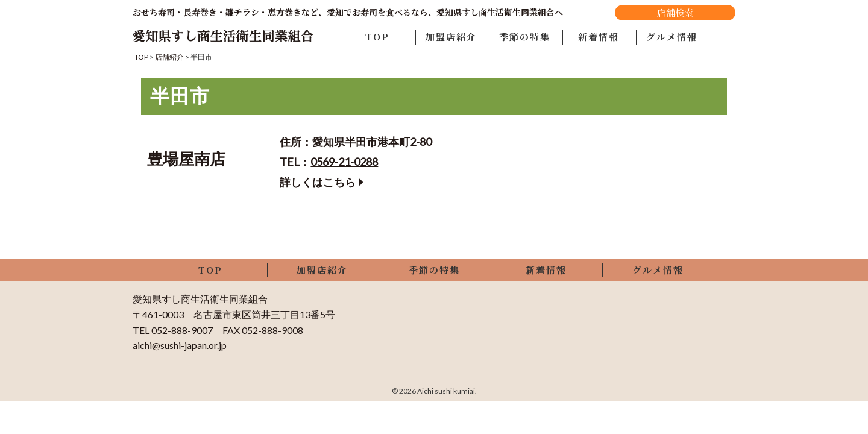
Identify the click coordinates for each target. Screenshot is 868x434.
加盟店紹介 (451, 36)
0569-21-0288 (344, 162)
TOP (377, 36)
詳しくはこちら (321, 182)
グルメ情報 (672, 36)
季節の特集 (525, 36)
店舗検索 (675, 12)
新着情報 (599, 36)
